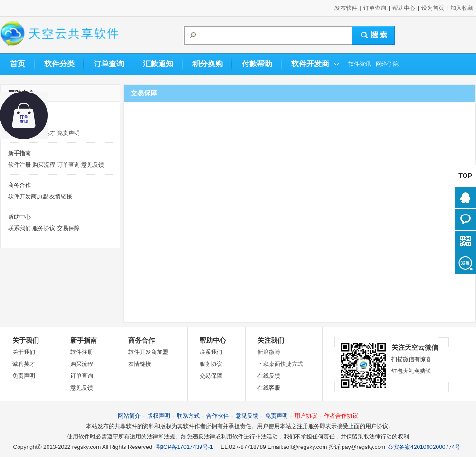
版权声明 (159, 416)
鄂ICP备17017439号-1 (185, 447)
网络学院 (387, 64)
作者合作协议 (341, 416)
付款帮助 (257, 64)
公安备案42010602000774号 (424, 447)
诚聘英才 (24, 364)
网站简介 (129, 416)
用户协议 (306, 416)
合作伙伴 (218, 416)
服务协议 (44, 228)
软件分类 (59, 64)
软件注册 (19, 165)
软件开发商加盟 (28, 196)
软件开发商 (310, 64)
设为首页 (433, 8)
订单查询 (375, 8)
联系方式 (188, 416)
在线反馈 (269, 376)
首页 (18, 64)
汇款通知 (158, 64)
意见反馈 (93, 165)
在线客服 (269, 388)
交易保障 (68, 228)
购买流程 (44, 165)
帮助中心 (404, 8)
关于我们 (24, 352)
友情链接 (61, 196)
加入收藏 (462, 8)
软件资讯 (360, 64)
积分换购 (208, 64)
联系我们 (19, 228)
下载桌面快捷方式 (280, 364)
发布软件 (346, 8)
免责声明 (68, 133)
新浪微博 (269, 352)
